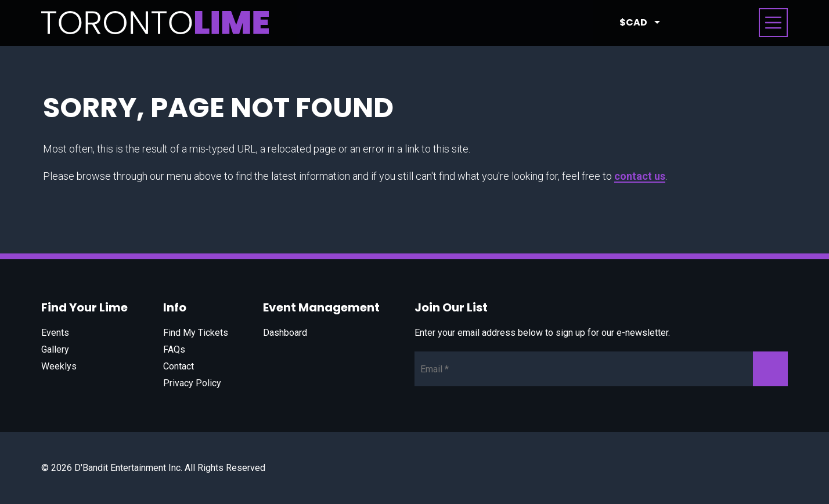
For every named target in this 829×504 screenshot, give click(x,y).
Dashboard (285, 333)
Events (55, 333)
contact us (640, 176)
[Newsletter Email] (601, 369)
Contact (179, 366)
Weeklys (59, 366)
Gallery (55, 349)
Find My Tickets (196, 333)
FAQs (174, 349)
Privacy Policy (192, 383)
